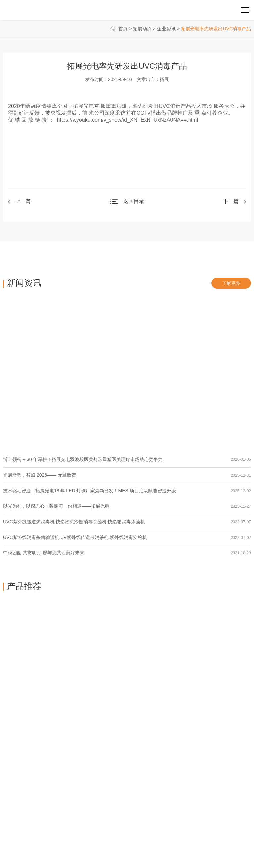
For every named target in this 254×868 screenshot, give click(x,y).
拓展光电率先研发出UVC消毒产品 (216, 29)
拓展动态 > (144, 29)
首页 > (122, 29)
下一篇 (231, 201)
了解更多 (231, 283)
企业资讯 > (168, 29)
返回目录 (134, 201)
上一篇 (23, 201)
